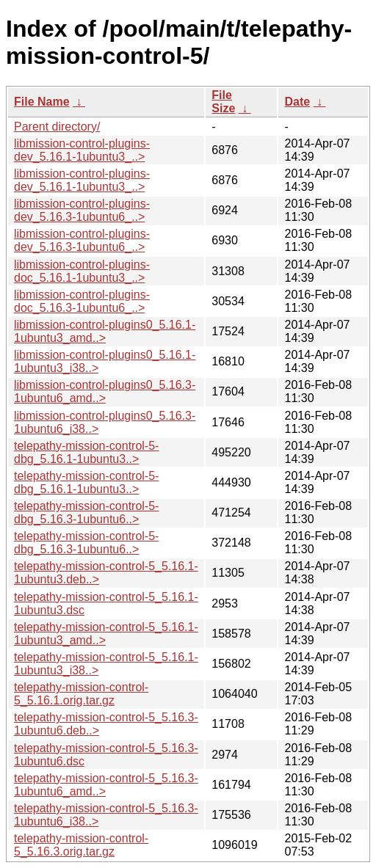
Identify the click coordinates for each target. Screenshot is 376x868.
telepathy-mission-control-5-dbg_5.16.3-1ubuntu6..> (86, 513)
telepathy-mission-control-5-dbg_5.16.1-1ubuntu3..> (86, 452)
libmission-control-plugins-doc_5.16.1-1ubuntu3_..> (82, 271)
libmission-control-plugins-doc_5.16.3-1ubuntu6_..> (82, 301)
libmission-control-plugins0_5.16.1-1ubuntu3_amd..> (105, 331)
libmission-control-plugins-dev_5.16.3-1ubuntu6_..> (82, 210)
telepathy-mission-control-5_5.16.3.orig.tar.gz (81, 845)
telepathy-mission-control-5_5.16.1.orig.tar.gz (81, 694)
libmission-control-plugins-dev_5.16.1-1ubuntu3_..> (82, 150)
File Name (42, 102)
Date (297, 102)
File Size (223, 102)
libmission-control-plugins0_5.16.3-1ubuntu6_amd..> (105, 391)
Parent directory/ (57, 127)
